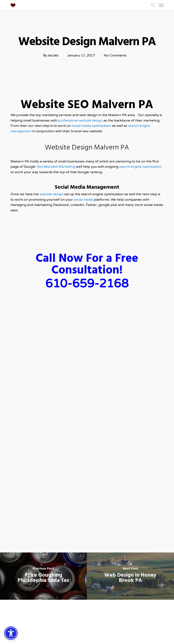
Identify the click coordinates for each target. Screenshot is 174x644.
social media (83, 200)
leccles (53, 55)
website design (52, 194)
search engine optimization (141, 167)
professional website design (80, 120)
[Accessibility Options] (11, 633)
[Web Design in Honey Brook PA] (130, 576)
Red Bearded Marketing (56, 167)
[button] (161, 5)
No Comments (115, 55)
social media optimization (92, 126)
